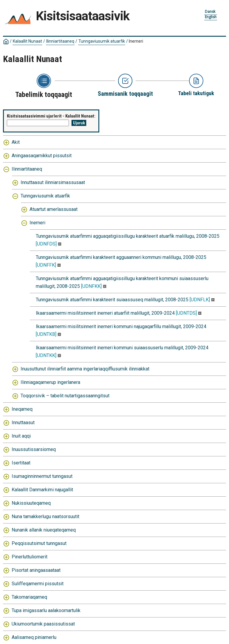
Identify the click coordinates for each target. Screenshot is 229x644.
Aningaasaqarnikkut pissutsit (42, 156)
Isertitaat (21, 463)
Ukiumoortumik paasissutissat (43, 624)
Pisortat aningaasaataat (36, 570)
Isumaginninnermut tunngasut (42, 476)
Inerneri (136, 41)
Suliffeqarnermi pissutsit (38, 584)
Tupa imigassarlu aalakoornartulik (46, 610)
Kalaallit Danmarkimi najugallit (42, 490)
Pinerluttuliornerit (30, 557)
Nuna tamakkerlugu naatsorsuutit (45, 516)
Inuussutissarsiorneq (34, 449)
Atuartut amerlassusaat (54, 209)
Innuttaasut (23, 423)
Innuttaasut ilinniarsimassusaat (53, 182)
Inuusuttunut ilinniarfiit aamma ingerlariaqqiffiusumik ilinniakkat (85, 369)
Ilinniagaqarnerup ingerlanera (50, 382)
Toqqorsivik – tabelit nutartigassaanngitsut (65, 396)
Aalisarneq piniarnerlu (34, 637)
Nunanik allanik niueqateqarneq (44, 530)
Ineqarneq (22, 409)
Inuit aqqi (21, 436)
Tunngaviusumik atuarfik (102, 41)
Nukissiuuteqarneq (31, 503)
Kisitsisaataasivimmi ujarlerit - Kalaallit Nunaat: (51, 116)
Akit (16, 142)
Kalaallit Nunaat (27, 41)
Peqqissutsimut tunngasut (39, 543)
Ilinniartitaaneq (60, 41)
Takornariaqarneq (29, 597)
